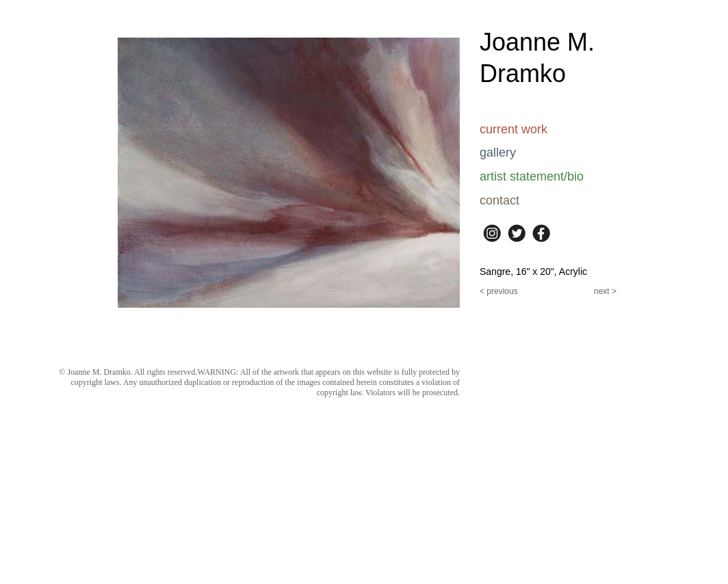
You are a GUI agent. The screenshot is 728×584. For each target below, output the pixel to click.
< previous (499, 291)
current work (513, 129)
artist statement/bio (532, 176)
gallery (498, 152)
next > (605, 291)
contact (499, 200)
